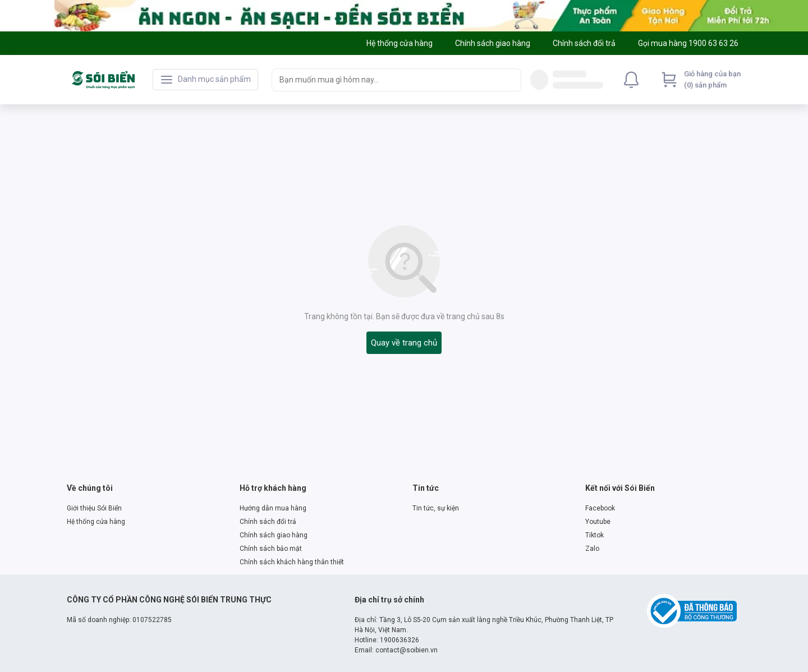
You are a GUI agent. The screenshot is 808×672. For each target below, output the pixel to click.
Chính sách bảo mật (271, 549)
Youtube (598, 522)
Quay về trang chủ (404, 343)
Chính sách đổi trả (268, 522)
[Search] (510, 80)
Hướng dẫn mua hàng (273, 508)
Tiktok (594, 535)
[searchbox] (386, 80)
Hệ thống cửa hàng (96, 522)
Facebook (600, 508)
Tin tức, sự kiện (436, 508)
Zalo (592, 549)
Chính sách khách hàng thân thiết (292, 562)
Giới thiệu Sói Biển (94, 508)
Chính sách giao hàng (274, 535)
